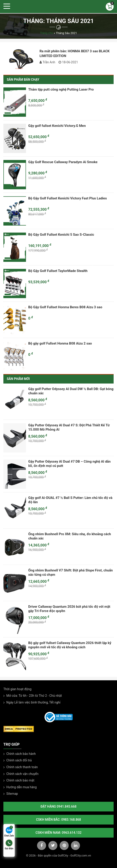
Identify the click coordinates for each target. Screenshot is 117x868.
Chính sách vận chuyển (22, 774)
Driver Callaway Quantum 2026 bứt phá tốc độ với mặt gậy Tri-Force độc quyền (69, 609)
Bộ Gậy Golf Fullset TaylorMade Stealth (58, 271)
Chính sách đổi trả (19, 760)
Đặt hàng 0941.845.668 (59, 806)
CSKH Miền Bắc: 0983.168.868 (58, 820)
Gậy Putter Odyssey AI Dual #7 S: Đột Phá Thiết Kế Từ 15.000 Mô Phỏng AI (69, 427)
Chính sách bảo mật (20, 780)
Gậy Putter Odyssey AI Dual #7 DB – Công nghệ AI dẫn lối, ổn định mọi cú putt (69, 464)
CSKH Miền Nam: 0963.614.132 (58, 833)
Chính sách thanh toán (22, 767)
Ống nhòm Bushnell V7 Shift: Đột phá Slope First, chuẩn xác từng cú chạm (70, 573)
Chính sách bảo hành (21, 754)
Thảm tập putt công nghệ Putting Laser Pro (61, 89)
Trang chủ (46, 33)
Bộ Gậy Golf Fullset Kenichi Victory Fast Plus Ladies (68, 198)
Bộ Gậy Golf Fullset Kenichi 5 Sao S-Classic (61, 235)
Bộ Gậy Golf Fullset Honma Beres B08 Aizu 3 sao (65, 307)
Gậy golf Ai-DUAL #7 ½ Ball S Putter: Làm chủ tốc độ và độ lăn (70, 500)
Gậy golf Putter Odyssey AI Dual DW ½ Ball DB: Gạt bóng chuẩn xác (71, 391)
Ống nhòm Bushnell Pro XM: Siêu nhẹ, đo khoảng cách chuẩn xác (70, 536)
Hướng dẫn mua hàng (21, 787)
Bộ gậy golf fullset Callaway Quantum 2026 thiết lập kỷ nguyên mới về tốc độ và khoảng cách (70, 645)
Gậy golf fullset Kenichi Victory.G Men (57, 126)
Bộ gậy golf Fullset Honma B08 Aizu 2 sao (60, 343)
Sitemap (12, 794)
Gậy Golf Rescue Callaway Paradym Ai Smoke (63, 162)
